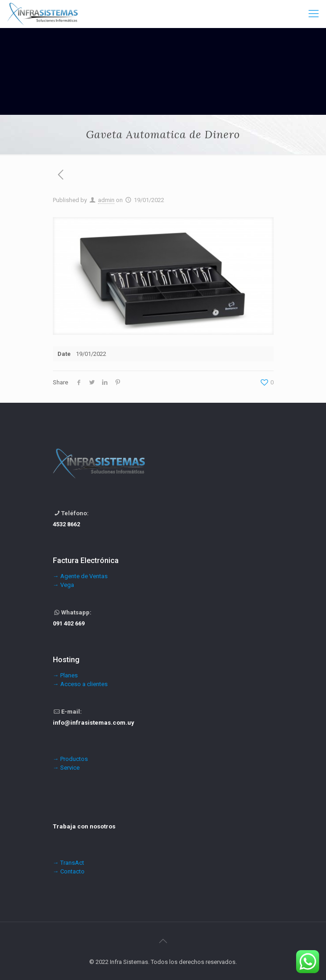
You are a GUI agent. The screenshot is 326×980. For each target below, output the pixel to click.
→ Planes (65, 675)
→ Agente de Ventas (80, 576)
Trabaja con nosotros (84, 826)
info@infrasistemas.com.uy (94, 723)
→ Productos (70, 759)
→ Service (66, 768)
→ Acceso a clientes (80, 684)
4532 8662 (66, 524)
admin (106, 200)
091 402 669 (69, 623)
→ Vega (63, 585)
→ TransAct (69, 863)
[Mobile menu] (314, 14)
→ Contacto (69, 871)
